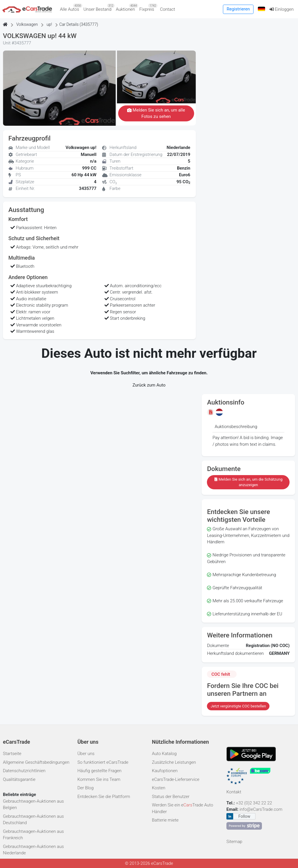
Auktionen (126, 8)
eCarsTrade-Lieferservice (176, 779)
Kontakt (234, 792)
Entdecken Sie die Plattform (104, 797)
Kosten (159, 788)
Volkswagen (27, 24)
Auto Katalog (164, 754)
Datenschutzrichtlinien (24, 771)
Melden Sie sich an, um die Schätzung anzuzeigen (248, 482)
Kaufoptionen (165, 771)
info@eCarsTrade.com (261, 809)
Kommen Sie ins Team (99, 779)
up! (49, 24)
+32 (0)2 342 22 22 (255, 803)
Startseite (12, 754)
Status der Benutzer (171, 797)
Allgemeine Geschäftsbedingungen (36, 762)
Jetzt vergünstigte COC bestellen (238, 706)
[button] (261, 9)
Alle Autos (71, 8)
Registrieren (238, 9)
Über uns (86, 754)
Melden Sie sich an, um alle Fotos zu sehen (156, 113)
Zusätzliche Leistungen (174, 762)
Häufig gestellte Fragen (100, 771)
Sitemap (234, 842)
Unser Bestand (99, 8)
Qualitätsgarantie (19, 779)
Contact (168, 9)
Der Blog (86, 788)
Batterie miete (165, 820)
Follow (244, 816)
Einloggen (282, 9)
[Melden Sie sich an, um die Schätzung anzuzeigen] (211, 412)
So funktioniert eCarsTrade (103, 762)
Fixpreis (148, 8)
